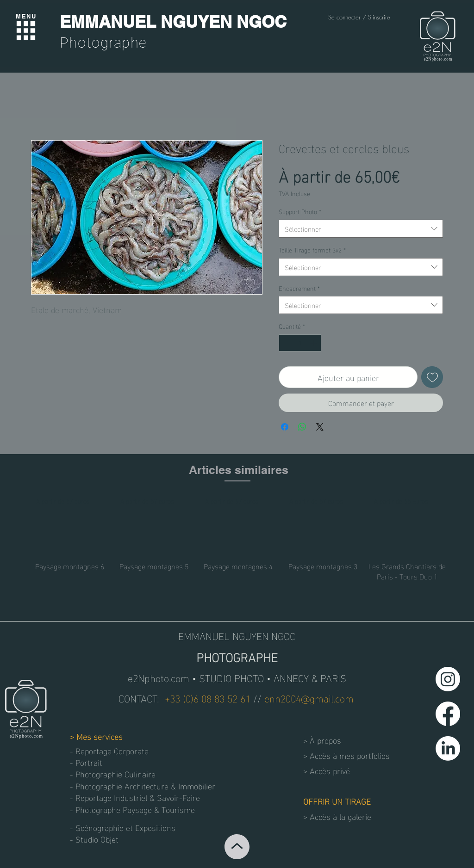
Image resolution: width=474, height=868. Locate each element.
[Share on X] (320, 427)
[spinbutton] (300, 343)
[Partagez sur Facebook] (285, 427)
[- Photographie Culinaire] (117, 773)
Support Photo (300, 211)
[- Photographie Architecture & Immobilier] (143, 785)
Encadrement (299, 288)
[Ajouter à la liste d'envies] (432, 377)
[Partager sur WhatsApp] (302, 427)
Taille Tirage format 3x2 (312, 250)
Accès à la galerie (340, 816)
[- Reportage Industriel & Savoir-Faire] (137, 797)
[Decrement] (286, 343)
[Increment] (314, 343)
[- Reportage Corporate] (112, 750)
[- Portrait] (103, 762)
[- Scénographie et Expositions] (125, 827)
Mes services (100, 736)
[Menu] (26, 31)
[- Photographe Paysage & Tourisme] (132, 809)
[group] (238, 539)
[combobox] (361, 229)
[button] (103, 839)
